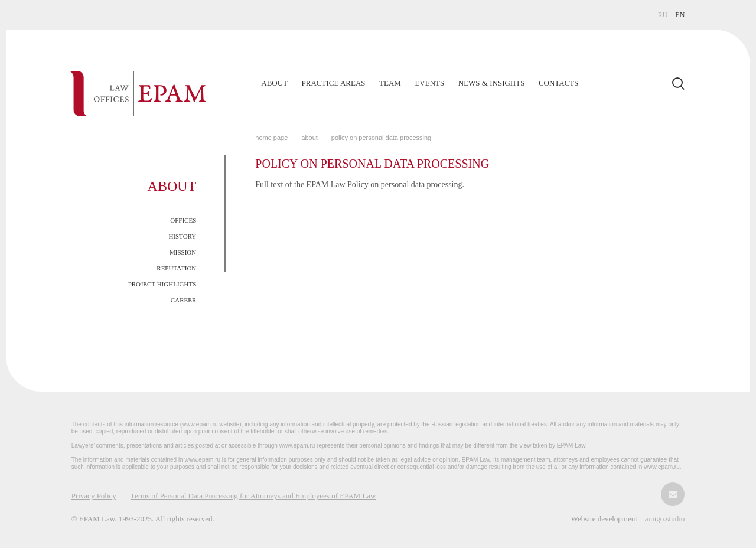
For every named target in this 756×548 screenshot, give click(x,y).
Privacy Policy (94, 496)
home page (271, 138)
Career (183, 300)
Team (390, 83)
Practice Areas (334, 83)
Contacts (559, 83)
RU (663, 15)
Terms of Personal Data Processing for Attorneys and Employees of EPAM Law (253, 496)
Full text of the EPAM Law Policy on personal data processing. (360, 185)
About (274, 83)
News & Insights (492, 83)
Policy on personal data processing (381, 138)
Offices (183, 220)
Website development (605, 519)
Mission (183, 252)
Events (429, 83)
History (182, 236)
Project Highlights (162, 284)
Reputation (176, 268)
